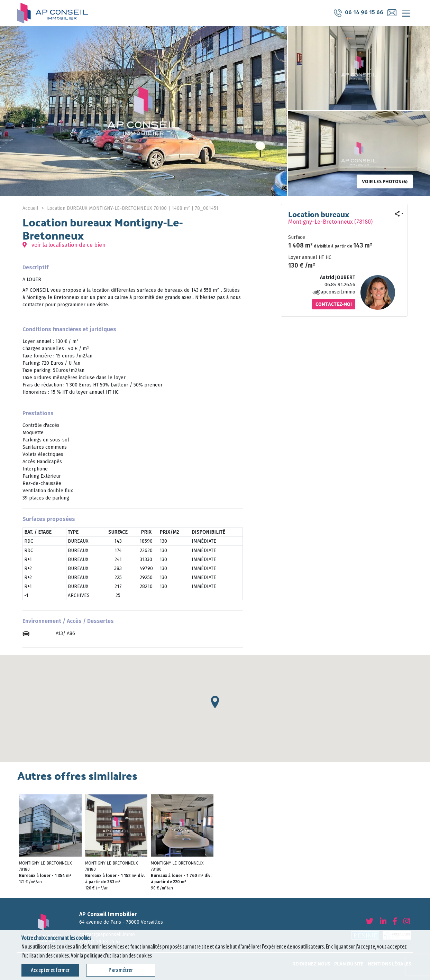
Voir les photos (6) (385, 181)
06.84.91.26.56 (340, 285)
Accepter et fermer (50, 970)
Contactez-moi (334, 304)
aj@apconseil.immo (334, 292)
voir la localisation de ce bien (64, 245)
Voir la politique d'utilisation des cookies (111, 956)
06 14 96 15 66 (358, 13)
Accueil (30, 208)
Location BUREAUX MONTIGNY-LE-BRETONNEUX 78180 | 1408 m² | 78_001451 (133, 208)
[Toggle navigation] (406, 13)
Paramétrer (121, 970)
